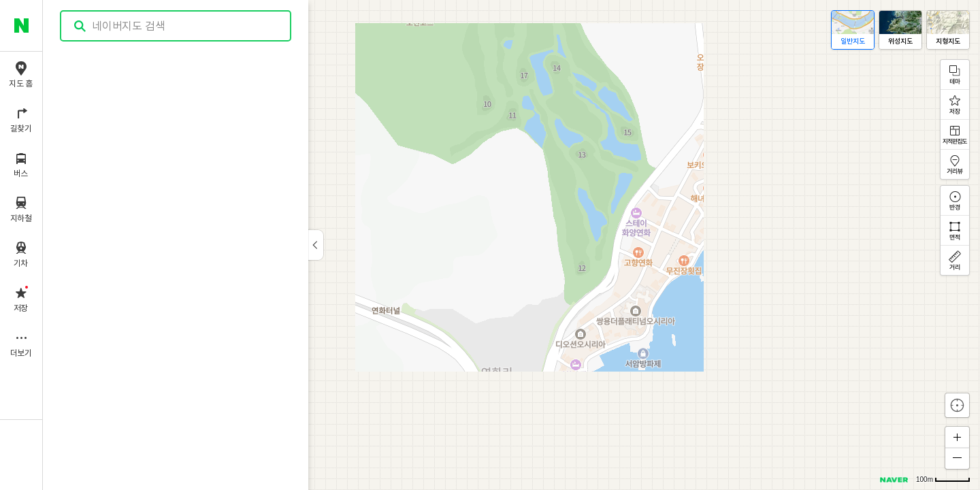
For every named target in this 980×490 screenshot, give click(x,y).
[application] (511, 245)
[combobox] (176, 26)
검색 (80, 26)
